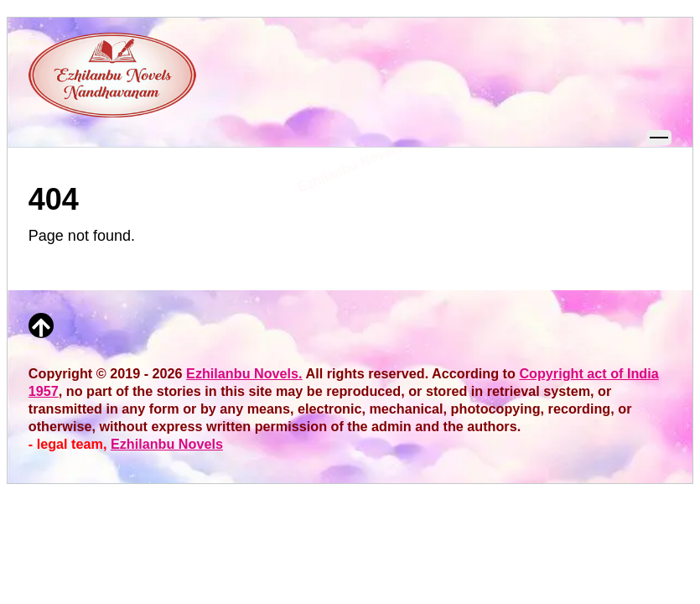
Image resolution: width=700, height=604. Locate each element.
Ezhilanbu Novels (167, 444)
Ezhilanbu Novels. (244, 373)
